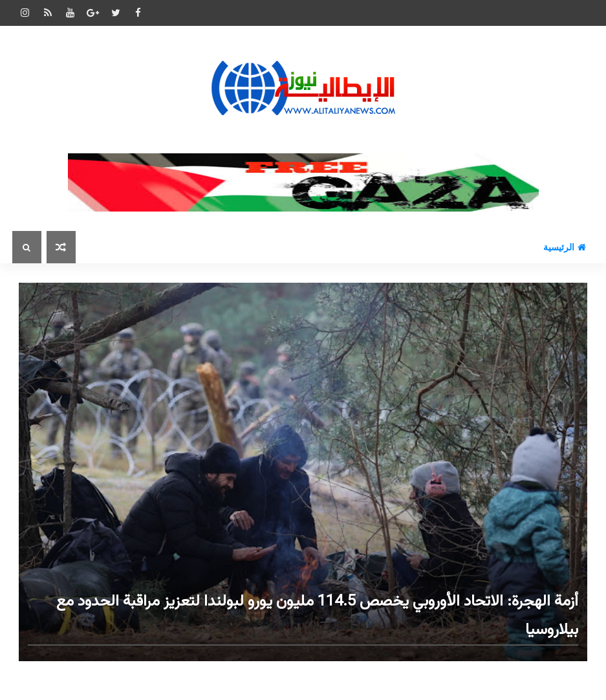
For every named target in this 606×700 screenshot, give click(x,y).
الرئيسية (565, 247)
